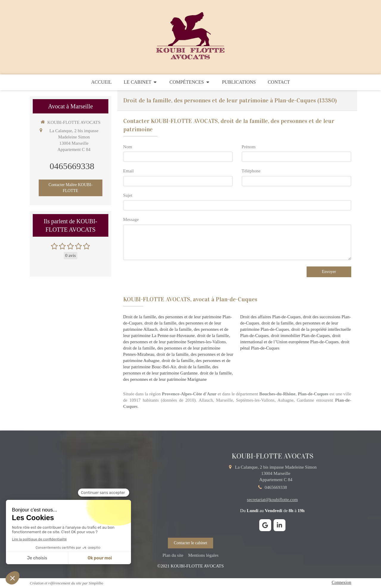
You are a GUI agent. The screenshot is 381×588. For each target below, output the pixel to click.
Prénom (249, 147)
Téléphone (251, 171)
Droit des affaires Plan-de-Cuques (270, 317)
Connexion (341, 582)
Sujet (128, 195)
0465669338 (72, 166)
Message (131, 219)
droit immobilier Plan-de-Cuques (300, 336)
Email (129, 171)
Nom (128, 147)
